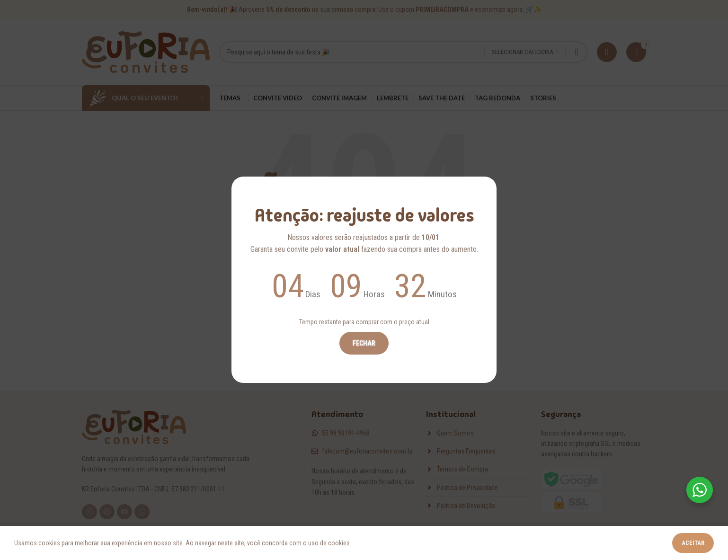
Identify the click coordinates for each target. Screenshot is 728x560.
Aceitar (693, 543)
